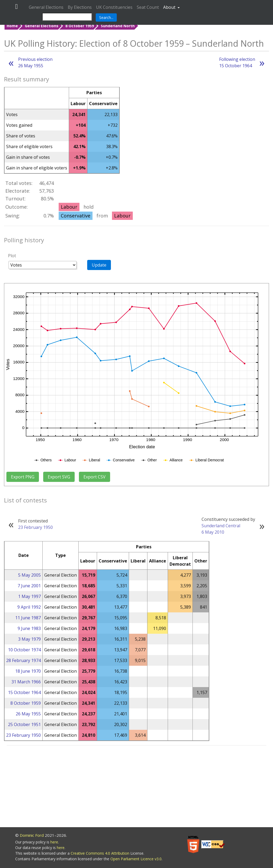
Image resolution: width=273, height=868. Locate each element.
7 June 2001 (29, 586)
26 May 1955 (28, 714)
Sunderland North (118, 26)
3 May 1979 (29, 639)
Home (12, 26)
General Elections (46, 7)
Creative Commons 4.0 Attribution (101, 853)
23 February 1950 (35, 527)
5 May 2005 (29, 575)
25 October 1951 (24, 724)
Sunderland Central (221, 526)
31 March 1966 (26, 682)
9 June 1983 (29, 628)
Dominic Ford (32, 835)
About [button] (170, 7)
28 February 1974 (23, 660)
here (54, 842)
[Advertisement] (136, 787)
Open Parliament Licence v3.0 (136, 859)
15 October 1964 (24, 692)
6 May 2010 (213, 532)
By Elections (80, 7)
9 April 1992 (29, 607)
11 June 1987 (28, 618)
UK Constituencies (114, 7)
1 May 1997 (29, 596)
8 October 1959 (80, 26)
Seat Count (148, 7)
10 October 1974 (24, 650)
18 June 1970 (28, 671)
